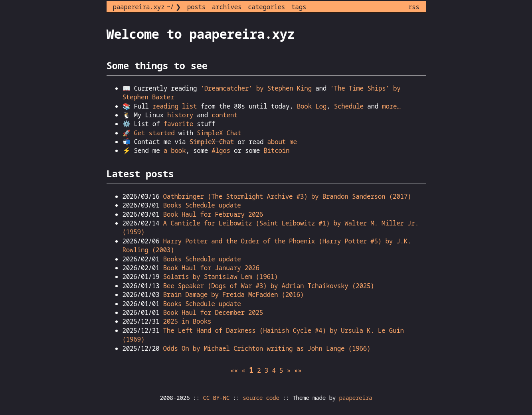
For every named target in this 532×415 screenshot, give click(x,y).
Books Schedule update (202, 205)
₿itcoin (276, 150)
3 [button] (266, 370)
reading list (175, 106)
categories (266, 7)
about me (282, 142)
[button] (234, 370)
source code (261, 398)
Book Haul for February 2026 (213, 214)
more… (391, 106)
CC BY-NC (217, 398)
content (224, 115)
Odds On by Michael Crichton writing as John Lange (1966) (267, 348)
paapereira (355, 398)
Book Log (312, 106)
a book (175, 150)
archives (227, 7)
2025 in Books (187, 321)
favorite (178, 124)
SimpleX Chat (219, 133)
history (180, 115)
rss (414, 7)
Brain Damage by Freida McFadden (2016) (234, 294)
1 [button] (251, 370)
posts (196, 7)
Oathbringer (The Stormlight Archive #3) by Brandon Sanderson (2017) (287, 196)
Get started (154, 133)
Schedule (349, 106)
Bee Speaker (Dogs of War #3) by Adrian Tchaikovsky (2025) (269, 286)
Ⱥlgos (221, 150)
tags (299, 7)
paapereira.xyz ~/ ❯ (147, 7)
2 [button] (259, 370)
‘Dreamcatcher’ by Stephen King (256, 88)
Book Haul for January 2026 (211, 268)
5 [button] (281, 370)
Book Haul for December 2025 (213, 312)
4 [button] (274, 370)
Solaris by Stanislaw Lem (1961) (221, 277)
